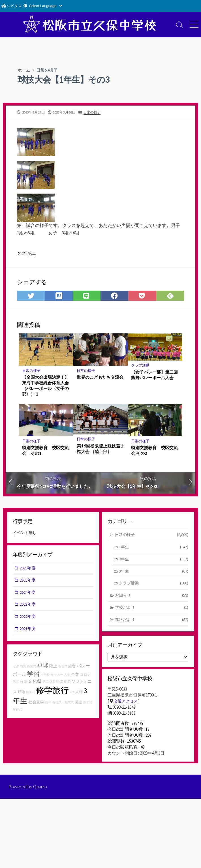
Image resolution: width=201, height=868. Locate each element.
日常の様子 (48, 70)
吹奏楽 (65, 682)
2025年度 (28, 581)
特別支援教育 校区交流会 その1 (45, 451)
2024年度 (28, 594)
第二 (32, 253)
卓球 (43, 666)
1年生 (154, 548)
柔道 (78, 703)
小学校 (45, 676)
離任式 (17, 711)
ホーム (24, 70)
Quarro (40, 790)
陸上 (53, 667)
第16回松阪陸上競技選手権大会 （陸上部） (100, 449)
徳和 (48, 703)
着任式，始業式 (63, 703)
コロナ (85, 676)
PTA (72, 693)
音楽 (23, 682)
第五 (16, 683)
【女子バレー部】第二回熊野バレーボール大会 (155, 375)
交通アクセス (127, 702)
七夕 (16, 667)
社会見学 (36, 703)
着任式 (63, 667)
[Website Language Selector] (45, 6)
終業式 (32, 667)
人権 (79, 693)
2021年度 (28, 630)
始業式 (30, 693)
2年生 (154, 560)
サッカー (57, 676)
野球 (21, 693)
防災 (23, 667)
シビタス (14, 6)
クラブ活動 (141, 365)
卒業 (75, 676)
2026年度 (28, 569)
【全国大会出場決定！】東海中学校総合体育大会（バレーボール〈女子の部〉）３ (45, 385)
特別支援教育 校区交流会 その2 (155, 451)
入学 (67, 676)
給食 (72, 667)
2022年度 (28, 618)
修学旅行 (52, 691)
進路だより (152, 622)
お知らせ (152, 597)
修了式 (88, 703)
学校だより (152, 609)
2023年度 (28, 606)
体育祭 (54, 683)
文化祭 (35, 682)
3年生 (154, 572)
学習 (33, 675)
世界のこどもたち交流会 (100, 377)
